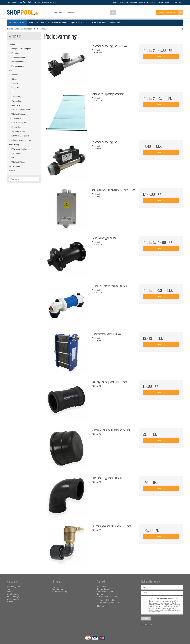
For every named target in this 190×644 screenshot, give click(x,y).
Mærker (12, 171)
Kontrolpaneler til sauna (21, 110)
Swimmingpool (15, 44)
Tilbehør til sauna (18, 114)
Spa (11, 71)
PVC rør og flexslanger (20, 149)
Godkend (146, 618)
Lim (13, 158)
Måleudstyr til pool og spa (21, 140)
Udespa (15, 79)
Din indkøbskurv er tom (171, 12)
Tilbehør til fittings (18, 162)
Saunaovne (16, 97)
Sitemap (100, 606)
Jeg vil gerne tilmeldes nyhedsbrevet (165, 605)
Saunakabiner (17, 101)
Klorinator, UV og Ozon (20, 136)
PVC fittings (16, 153)
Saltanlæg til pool (18, 131)
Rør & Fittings (14, 145)
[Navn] (162, 587)
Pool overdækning (19, 62)
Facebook (148, 625)
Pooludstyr (16, 53)
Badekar (15, 84)
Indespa (15, 75)
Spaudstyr (15, 88)
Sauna (11, 92)
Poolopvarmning (18, 66)
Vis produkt (161, 56)
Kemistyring (16, 127)
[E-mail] (162, 593)
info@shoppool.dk (111, 602)
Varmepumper (14, 166)
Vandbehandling (15, 119)
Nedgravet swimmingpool (21, 49)
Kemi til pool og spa (19, 123)
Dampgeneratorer (18, 105)
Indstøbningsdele (18, 57)
